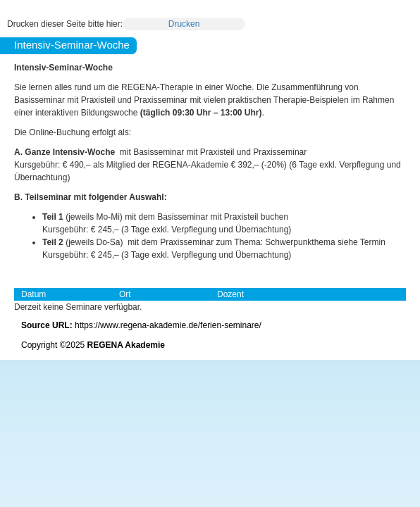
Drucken (184, 24)
